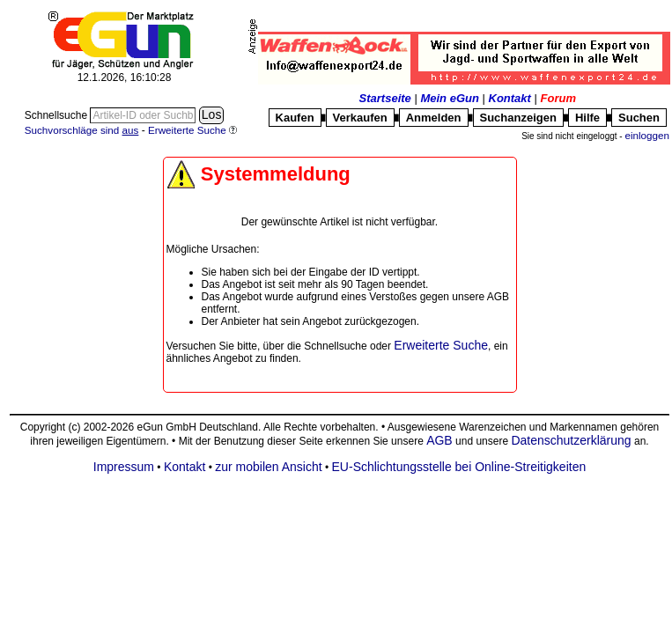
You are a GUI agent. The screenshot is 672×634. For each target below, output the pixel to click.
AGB (439, 440)
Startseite (385, 98)
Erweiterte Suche (441, 345)
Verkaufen (360, 118)
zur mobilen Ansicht (268, 467)
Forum (558, 98)
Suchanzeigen (518, 118)
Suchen (639, 118)
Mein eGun (449, 98)
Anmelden (434, 118)
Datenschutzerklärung (571, 440)
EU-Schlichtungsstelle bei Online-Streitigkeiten (459, 467)
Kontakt (510, 98)
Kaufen (295, 118)
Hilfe (587, 118)
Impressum (124, 467)
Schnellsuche (58, 115)
